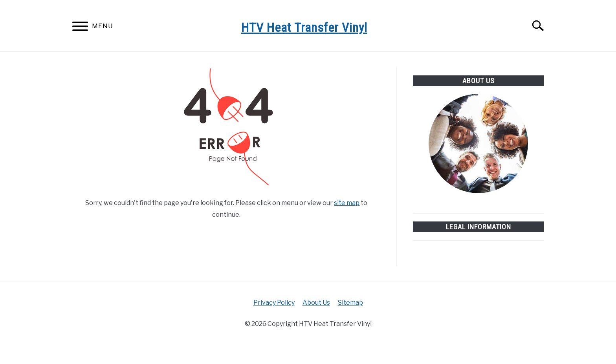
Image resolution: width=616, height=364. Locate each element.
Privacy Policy (274, 303)
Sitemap (350, 303)
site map (347, 203)
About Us (316, 303)
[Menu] (80, 28)
